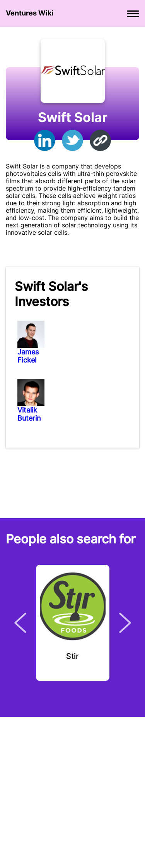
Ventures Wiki (30, 13)
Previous (20, 623)
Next (125, 623)
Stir (72, 657)
